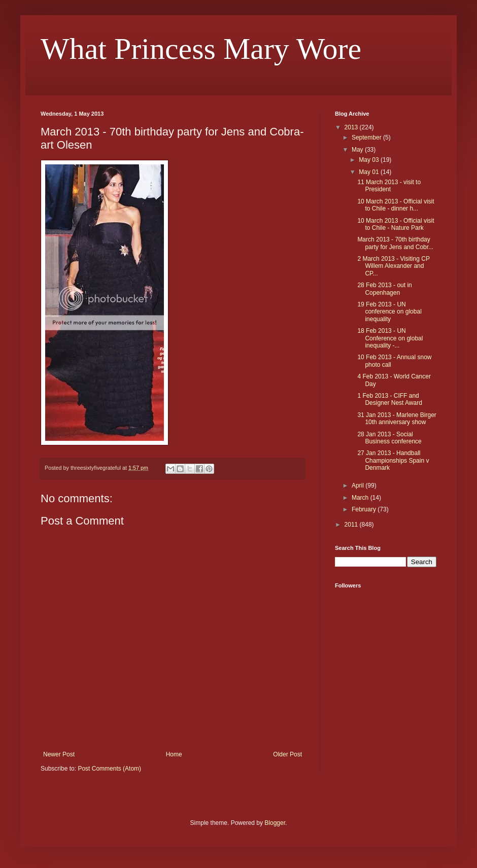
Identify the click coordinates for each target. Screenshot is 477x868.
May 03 (370, 160)
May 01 (370, 172)
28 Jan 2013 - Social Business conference (389, 438)
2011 (352, 525)
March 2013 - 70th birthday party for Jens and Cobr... (395, 243)
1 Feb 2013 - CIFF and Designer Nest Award (390, 399)
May (358, 150)
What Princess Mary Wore (201, 49)
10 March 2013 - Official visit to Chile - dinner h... (396, 205)
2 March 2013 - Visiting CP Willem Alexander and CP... (393, 266)
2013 (352, 127)
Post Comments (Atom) (109, 769)
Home (174, 754)
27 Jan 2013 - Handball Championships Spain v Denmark (393, 460)
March (361, 498)
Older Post (287, 754)
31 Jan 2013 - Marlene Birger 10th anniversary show (397, 419)
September (367, 137)
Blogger (275, 823)
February (365, 509)
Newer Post (59, 754)
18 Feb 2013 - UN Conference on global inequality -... (390, 338)
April (359, 485)
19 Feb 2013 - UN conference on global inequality (389, 312)
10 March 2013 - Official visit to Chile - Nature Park (396, 224)
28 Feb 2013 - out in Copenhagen (384, 289)
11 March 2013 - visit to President (389, 186)
